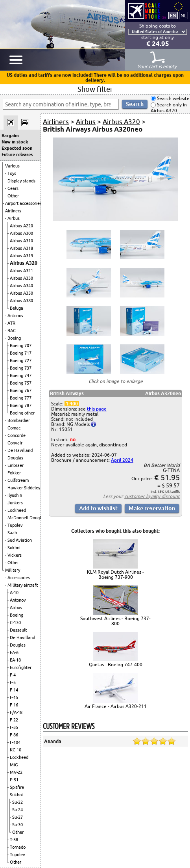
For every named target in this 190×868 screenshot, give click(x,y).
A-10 (14, 593)
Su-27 (18, 817)
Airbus (14, 218)
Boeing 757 (21, 383)
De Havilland (20, 450)
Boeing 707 (21, 346)
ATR (11, 323)
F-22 (14, 720)
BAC (12, 331)
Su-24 (18, 810)
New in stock (15, 142)
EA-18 (15, 660)
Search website (173, 98)
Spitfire (17, 787)
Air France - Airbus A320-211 (116, 706)
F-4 (13, 675)
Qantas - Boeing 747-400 (116, 664)
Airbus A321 (21, 271)
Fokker (14, 473)
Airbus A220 (21, 226)
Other (13, 196)
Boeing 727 (21, 361)
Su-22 (18, 802)
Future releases (17, 154)
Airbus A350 (21, 293)
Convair (15, 443)
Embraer (16, 465)
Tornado (18, 847)
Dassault (18, 630)
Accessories (19, 578)
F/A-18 (16, 712)
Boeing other (22, 413)
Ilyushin (15, 495)
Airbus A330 (21, 278)
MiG (14, 765)
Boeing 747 (21, 375)
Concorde (17, 435)
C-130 (15, 623)
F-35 (14, 727)
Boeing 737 (21, 368)
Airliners (13, 211)
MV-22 (16, 772)
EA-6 (14, 652)
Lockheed (17, 510)
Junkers (15, 503)
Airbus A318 (21, 248)
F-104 (15, 742)
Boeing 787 (21, 405)
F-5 (13, 682)
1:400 (72, 404)
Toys (12, 173)
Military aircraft (23, 585)
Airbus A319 (21, 256)
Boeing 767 (21, 390)
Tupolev (15, 525)
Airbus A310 (21, 241)
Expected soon (17, 148)
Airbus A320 (24, 263)
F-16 (14, 705)
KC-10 (16, 750)
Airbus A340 (21, 286)
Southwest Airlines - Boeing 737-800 (115, 621)
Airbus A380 (21, 301)
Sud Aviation (20, 540)
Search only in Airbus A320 (169, 108)
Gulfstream (18, 480)
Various (12, 166)
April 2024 (122, 460)
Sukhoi (14, 548)
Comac (14, 428)
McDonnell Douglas (26, 518)
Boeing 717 (21, 353)
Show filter (95, 89)
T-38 (14, 840)
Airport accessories (23, 203)
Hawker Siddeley (24, 488)
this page (97, 409)
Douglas (15, 458)
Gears (13, 188)
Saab (12, 533)
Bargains (10, 136)
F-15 (14, 697)
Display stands (21, 181)
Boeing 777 (21, 398)
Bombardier (19, 420)
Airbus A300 (21, 233)
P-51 (14, 780)
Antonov (16, 316)
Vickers (15, 555)
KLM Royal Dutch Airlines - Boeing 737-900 (115, 574)
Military (13, 570)
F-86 (14, 735)
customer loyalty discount (152, 496)
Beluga (17, 308)
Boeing (14, 338)
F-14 (14, 690)
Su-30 (18, 825)
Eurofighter (21, 667)
